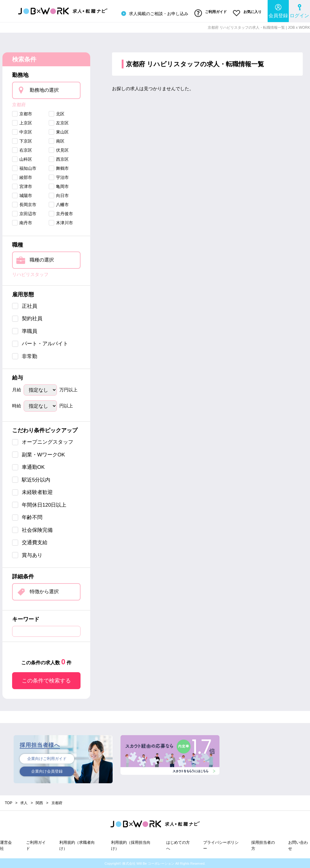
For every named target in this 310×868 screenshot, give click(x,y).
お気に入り (247, 13)
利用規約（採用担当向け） (131, 845)
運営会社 (6, 845)
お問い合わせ (298, 845)
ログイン (299, 11)
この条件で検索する (46, 680)
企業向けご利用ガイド (47, 758)
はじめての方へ (178, 845)
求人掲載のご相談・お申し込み (154, 13)
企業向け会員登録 (47, 771)
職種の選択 (42, 259)
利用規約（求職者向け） (77, 845)
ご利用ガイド (210, 13)
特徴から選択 (44, 591)
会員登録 (278, 11)
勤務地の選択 (44, 89)
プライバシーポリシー (221, 845)
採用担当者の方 (263, 845)
